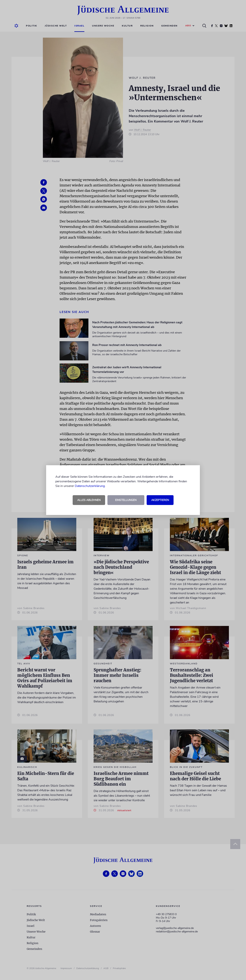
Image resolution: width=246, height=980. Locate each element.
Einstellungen (126, 500)
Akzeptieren (160, 500)
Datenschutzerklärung (90, 486)
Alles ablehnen (89, 500)
